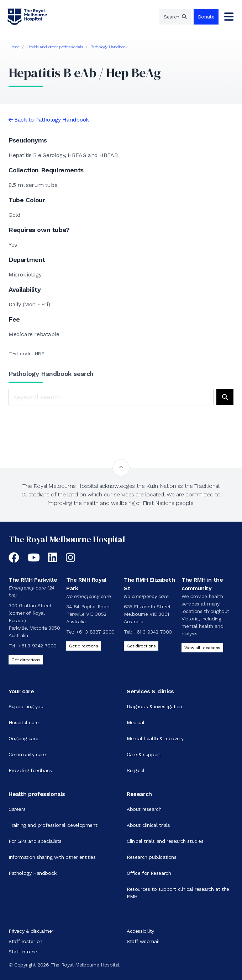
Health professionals (37, 794)
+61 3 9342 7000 (37, 646)
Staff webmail (143, 941)
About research (144, 809)
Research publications (152, 857)
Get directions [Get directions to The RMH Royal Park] (83, 646)
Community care (27, 754)
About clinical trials (148, 825)
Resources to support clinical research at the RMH (178, 893)
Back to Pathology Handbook (52, 120)
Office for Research (149, 873)
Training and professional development (53, 825)
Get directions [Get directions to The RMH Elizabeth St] (141, 646)
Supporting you (26, 706)
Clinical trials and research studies (165, 841)
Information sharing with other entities (52, 857)
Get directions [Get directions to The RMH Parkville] (26, 660)
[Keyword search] (111, 397)
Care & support (144, 754)
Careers (17, 809)
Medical (135, 722)
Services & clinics (150, 691)
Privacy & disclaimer (31, 931)
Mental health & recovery (155, 738)
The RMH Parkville (33, 580)
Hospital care (24, 722)
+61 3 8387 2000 (95, 632)
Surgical (136, 770)
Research (139, 794)
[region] (175, 17)
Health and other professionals (55, 47)
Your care (21, 691)
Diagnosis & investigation (154, 706)
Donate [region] (206, 17)
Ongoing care (23, 738)
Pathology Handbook (109, 47)
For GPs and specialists (35, 841)
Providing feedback (30, 770)
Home (14, 47)
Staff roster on (25, 941)
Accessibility (140, 931)
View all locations (202, 648)
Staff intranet (24, 952)
